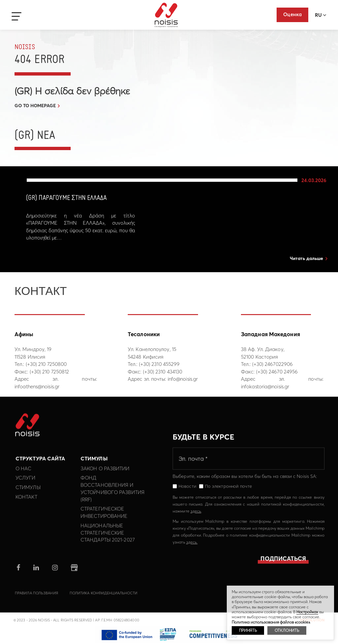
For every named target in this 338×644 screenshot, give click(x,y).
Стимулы (28, 492)
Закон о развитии (105, 474)
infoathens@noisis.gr (37, 386)
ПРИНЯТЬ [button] (248, 630)
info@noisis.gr (183, 379)
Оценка (292, 14)
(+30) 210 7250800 (46, 364)
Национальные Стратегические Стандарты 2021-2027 (108, 538)
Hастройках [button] (307, 612)
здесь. (192, 547)
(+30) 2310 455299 (159, 364)
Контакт (26, 502)
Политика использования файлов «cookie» (271, 622)
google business (74, 573)
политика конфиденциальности (104, 598)
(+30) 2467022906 (273, 364)
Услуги (26, 483)
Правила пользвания (36, 598)
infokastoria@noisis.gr (265, 386)
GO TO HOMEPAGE (35, 106)
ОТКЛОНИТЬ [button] (287, 630)
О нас (24, 474)
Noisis (166, 15)
